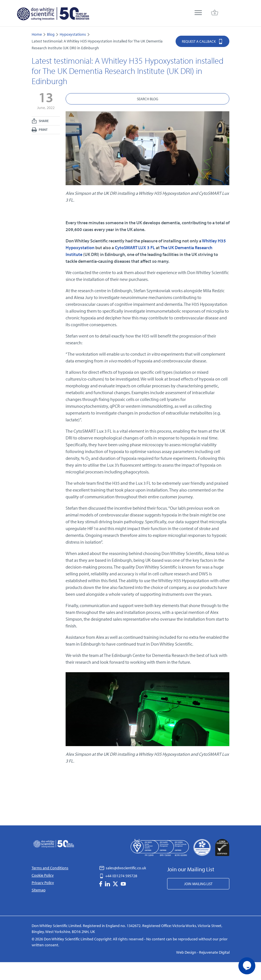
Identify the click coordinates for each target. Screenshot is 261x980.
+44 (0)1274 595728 (118, 876)
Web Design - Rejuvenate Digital (203, 952)
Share (40, 121)
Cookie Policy (43, 875)
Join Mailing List (198, 884)
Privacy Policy (43, 883)
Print (40, 130)
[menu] (198, 13)
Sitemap (39, 890)
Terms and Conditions (50, 868)
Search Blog (147, 99)
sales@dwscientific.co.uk (123, 868)
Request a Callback (202, 41)
